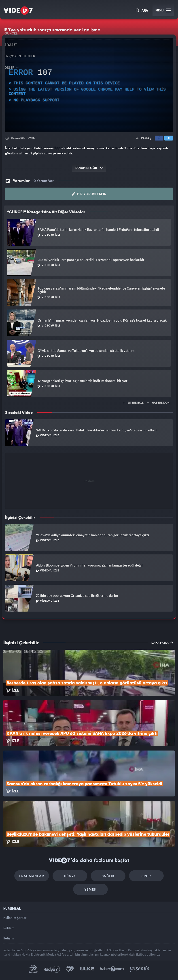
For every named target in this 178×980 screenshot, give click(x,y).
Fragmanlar (32, 876)
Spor (146, 876)
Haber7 (112, 969)
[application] (89, 85)
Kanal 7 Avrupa (70, 969)
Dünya (70, 876)
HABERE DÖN (158, 403)
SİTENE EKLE (133, 403)
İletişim (9, 938)
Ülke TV (87, 969)
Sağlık (108, 876)
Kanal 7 (33, 969)
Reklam (9, 928)
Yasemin (140, 969)
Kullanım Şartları (15, 918)
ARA (142, 11)
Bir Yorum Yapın (89, 194)
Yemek (90, 889)
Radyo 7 (52, 969)
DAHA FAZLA (162, 643)
